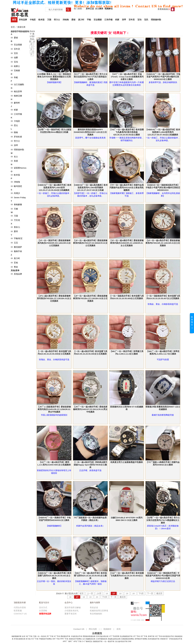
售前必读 (94, 607)
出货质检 (43, 611)
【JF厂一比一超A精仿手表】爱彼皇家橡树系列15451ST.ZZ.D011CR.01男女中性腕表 (90, 409)
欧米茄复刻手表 (154, 639)
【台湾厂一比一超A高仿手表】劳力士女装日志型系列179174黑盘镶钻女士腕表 (163, 520)
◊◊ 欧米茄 (15, 175)
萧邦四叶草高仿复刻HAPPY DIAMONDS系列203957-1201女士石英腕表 (90, 132)
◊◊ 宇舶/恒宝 (17, 238)
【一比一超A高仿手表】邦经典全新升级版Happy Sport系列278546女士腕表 (90, 465)
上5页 (99, 593)
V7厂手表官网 (114, 636)
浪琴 (124, 20)
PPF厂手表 (64, 639)
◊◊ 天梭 (14, 209)
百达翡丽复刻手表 (126, 636)
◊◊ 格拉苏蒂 (16, 91)
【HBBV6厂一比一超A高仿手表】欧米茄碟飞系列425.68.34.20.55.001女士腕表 (54, 576)
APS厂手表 (77, 641)
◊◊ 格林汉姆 (16, 96)
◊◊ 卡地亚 (15, 121)
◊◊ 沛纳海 (15, 182)
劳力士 (57, 20)
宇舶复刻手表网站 (45, 639)
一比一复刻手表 (109, 641)
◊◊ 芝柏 (14, 263)
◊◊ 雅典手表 (16, 251)
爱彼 (73, 20)
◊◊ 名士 (14, 157)
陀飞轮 (28, 639)
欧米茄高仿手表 (168, 636)
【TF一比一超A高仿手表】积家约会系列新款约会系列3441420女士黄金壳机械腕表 (127, 188)
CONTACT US (20, 614)
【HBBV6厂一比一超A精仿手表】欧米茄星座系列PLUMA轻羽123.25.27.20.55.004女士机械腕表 (54, 188)
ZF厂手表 (50, 636)
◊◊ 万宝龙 (15, 220)
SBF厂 (70, 641)
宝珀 (139, 20)
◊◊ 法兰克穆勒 (17, 84)
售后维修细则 (96, 614)
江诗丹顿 (108, 20)
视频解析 (107, 629)
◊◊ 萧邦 (14, 231)
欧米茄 (41, 20)
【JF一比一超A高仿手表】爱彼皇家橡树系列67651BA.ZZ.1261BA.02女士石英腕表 (90, 298)
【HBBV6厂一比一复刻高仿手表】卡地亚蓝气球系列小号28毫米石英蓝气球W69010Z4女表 (163, 576)
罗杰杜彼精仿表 (20, 639)
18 (120, 593)
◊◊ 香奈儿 (15, 227)
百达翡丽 (98, 20)
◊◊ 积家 (14, 110)
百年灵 (132, 20)
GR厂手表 (56, 639)
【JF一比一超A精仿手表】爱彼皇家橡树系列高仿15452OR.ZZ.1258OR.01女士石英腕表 (127, 243)
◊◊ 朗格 (14, 132)
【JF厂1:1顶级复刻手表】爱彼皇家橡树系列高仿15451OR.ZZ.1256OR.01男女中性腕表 (54, 409)
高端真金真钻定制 (114, 639)
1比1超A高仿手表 (121, 641)
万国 (49, 20)
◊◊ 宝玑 (14, 53)
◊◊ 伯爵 (14, 58)
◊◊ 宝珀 (14, 62)
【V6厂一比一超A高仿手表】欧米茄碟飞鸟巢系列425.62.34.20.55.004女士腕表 (127, 576)
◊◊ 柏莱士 (15, 66)
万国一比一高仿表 (39, 636)
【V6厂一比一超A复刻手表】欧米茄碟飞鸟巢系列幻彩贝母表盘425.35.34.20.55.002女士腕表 (127, 132)
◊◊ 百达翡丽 (16, 45)
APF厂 (65, 641)
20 (134, 593)
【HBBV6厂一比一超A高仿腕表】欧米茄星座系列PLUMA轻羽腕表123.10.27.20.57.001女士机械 (90, 188)
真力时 (81, 20)
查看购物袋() (164, 9)
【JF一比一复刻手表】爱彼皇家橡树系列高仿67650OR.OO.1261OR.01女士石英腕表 (54, 243)
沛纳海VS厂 (164, 639)
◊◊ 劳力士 (15, 141)
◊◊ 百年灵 (15, 49)
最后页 (159, 593)
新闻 (119, 629)
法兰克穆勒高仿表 (89, 639)
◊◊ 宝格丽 (15, 70)
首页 (14, 20)
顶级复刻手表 (98, 641)
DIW (130, 641)
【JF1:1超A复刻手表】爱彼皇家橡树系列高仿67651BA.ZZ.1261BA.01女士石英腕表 (54, 298)
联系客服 (18, 611)
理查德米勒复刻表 (89, 636)
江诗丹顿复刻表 (101, 639)
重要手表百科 (71, 614)
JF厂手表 (137, 636)
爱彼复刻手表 (65, 636)
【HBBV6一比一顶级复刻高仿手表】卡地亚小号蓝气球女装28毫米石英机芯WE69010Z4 (163, 188)
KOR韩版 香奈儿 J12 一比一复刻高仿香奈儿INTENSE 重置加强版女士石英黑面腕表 (54, 77)
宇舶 (89, 20)
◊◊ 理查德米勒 (17, 150)
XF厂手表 (144, 636)
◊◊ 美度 (14, 161)
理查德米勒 (156, 20)
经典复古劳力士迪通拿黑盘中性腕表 (127, 462)
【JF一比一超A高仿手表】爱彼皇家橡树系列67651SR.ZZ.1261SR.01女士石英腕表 (163, 243)
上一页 (90, 593)
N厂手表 (57, 636)
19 (127, 593)
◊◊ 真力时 (15, 258)
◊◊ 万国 (14, 216)
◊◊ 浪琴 (14, 145)
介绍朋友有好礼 (72, 611)
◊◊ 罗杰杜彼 (16, 137)
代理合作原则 (20, 607)
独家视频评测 (16, 636)
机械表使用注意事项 (99, 611)
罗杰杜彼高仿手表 (176, 639)
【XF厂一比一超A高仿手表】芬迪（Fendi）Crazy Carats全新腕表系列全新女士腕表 (127, 77)
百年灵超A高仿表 (102, 636)
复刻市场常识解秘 (73, 607)
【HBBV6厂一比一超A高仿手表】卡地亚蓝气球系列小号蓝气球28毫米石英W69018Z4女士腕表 (163, 77)
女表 (23, 636)
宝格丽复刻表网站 (128, 639)
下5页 (141, 593)
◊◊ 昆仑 (14, 125)
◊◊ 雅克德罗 (16, 247)
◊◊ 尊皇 (14, 267)
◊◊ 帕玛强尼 (16, 186)
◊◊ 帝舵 (14, 77)
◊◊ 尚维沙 (15, 193)
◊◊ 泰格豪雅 (16, 204)
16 (107, 593)
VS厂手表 (158, 636)
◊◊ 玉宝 (14, 243)
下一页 (150, 593)
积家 (117, 20)
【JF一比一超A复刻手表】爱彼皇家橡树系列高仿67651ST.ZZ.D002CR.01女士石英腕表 (90, 243)
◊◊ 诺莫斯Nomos (19, 168)
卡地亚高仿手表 (76, 636)
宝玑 (146, 20)
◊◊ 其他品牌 (16, 274)
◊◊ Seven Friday (18, 197)
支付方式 (43, 607)
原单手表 (151, 636)
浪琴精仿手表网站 (141, 639)
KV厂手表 (35, 639)
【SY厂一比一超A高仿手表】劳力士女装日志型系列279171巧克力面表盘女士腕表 (90, 77)
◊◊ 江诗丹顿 (16, 114)
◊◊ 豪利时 (15, 103)
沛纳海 (66, 20)
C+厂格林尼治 (87, 641)
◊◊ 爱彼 (14, 38)
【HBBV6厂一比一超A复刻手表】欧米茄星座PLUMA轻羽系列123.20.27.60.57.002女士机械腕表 (163, 132)
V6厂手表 (29, 636)
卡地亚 (33, 20)
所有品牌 (23, 20)
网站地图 (93, 629)
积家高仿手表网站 (75, 639)
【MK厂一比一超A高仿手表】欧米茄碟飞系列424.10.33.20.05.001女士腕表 (90, 576)
